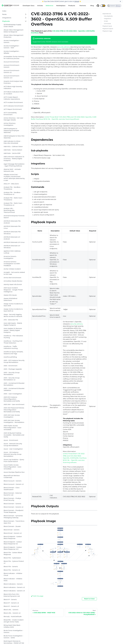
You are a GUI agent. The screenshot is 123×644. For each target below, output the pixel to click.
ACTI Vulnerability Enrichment (10, 114)
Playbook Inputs (107, 26)
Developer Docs (29, 6)
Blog (92, 6)
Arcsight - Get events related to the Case (14, 273)
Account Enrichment (11, 62)
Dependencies (107, 14)
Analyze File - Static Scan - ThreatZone (13, 199)
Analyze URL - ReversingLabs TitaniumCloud (9, 210)
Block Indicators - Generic (13, 584)
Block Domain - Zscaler (12, 526)
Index (4, 11)
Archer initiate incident (12, 269)
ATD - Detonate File (11, 320)
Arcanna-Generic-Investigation (10, 257)
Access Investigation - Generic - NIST (12, 47)
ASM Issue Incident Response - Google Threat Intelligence (13, 290)
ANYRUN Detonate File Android (12, 222)
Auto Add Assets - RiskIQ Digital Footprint (13, 324)
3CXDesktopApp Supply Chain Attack (12, 26)
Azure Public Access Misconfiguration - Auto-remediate (13, 467)
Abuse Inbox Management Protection (14, 36)
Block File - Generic (11, 566)
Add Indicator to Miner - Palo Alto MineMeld (12, 142)
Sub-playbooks (108, 16)
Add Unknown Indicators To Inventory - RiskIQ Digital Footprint (14, 159)
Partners (83, 6)
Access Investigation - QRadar (12, 52)
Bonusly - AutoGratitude (13, 616)
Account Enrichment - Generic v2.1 (12, 77)
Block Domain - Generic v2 (13, 507)
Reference (49, 6)
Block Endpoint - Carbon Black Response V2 (13, 543)
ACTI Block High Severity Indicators (13, 87)
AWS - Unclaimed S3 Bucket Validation (14, 389)
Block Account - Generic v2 (14, 484)
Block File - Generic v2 (12, 570)
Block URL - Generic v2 (12, 613)
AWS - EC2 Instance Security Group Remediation (14, 361)
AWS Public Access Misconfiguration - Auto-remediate (13, 428)
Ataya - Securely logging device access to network (13, 315)
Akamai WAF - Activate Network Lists (12, 170)
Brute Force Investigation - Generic (14, 631)
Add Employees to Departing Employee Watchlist (11, 130)
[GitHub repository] (98, 6)
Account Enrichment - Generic (12, 66)
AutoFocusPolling (10, 357)
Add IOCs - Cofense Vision (13, 146)
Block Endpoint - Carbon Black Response (13, 537)
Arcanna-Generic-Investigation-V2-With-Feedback (12, 264)
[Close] (120, 1)
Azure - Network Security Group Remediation (13, 445)
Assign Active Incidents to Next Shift (13, 305)
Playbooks (6, 21)
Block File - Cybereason (12, 558)
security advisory (64, 47)
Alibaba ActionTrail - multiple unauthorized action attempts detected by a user (14, 177)
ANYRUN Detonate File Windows (12, 233)
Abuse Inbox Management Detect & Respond (14, 31)
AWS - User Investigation (13, 394)
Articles (40, 6)
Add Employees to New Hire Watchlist (14, 137)
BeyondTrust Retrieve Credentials (12, 476)
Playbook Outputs (108, 29)
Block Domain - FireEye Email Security (12, 499)
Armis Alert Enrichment (12, 278)
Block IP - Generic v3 (11, 606)
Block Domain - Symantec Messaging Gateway (13, 517)
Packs (4, 14)
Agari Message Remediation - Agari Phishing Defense (14, 165)
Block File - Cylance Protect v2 (14, 562)
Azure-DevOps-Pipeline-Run (14, 472)
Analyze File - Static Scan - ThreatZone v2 (13, 204)
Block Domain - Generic (12, 504)
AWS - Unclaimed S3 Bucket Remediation (14, 384)
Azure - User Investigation (13, 449)
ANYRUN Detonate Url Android (12, 238)
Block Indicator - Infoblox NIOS (13, 580)
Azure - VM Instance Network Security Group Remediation (13, 454)
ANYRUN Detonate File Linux (12, 227)
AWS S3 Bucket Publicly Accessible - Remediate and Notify (14, 435)
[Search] (114, 6)
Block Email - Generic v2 (13, 533)
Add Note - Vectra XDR (12, 153)
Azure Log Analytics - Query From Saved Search (14, 460)
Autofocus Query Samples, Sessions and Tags (13, 353)
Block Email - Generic (12, 530)
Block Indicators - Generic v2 (14, 587)
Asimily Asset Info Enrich (13, 284)
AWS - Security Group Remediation (12, 373)
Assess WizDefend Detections (10, 299)
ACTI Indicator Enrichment (13, 106)
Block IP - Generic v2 (11, 603)
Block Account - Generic (13, 481)
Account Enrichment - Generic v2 (12, 71)
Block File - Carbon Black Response (13, 553)
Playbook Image (107, 31)
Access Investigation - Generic (12, 41)
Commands (107, 24)
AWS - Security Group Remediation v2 (12, 379)
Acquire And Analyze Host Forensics (13, 82)
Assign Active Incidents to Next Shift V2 (13, 310)
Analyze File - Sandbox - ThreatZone (12, 188)
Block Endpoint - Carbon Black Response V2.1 (13, 548)
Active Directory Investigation (10, 124)
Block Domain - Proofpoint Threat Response (14, 511)
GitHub (77, 1)
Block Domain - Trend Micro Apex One (14, 522)
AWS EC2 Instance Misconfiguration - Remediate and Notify (12, 399)
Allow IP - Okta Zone (11, 184)
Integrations (7, 18)
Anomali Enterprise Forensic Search (14, 217)
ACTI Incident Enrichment (13, 102)
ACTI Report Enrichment (13, 109)
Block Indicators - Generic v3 (14, 591)
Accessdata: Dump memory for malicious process (14, 57)
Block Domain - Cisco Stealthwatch (12, 489)
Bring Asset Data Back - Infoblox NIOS (12, 626)
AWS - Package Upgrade (13, 369)
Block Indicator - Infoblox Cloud (13, 574)
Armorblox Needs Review (13, 281)
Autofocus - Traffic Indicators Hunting (11, 347)
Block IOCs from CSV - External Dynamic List (12, 595)
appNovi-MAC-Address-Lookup (12, 252)
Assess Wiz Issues (10, 295)
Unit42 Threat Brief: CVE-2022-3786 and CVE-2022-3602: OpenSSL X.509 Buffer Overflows (75, 456)
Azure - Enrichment (11, 440)
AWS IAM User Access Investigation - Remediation (14, 421)
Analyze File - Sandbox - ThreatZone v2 (12, 193)
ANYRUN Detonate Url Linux (14, 242)
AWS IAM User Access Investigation (12, 416)
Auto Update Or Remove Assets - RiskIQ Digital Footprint (13, 330)
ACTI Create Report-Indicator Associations (12, 98)
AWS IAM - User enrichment (14, 404)
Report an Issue (89, 599)
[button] (103, 6)
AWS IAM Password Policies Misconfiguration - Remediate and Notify (14, 410)
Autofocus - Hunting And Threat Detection (13, 342)
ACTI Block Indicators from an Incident (14, 93)
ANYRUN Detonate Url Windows (12, 247)
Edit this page (37, 596)
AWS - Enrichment (11, 366)
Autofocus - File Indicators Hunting (13, 337)
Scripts (106, 21)
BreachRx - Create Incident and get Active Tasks (14, 621)
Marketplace (61, 6)
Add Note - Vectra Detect (13, 150)
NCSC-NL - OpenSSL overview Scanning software (61, 119)
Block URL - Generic (11, 610)
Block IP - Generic (10, 599)
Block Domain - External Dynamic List (13, 494)
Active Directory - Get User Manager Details (13, 119)
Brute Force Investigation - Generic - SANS (14, 637)
